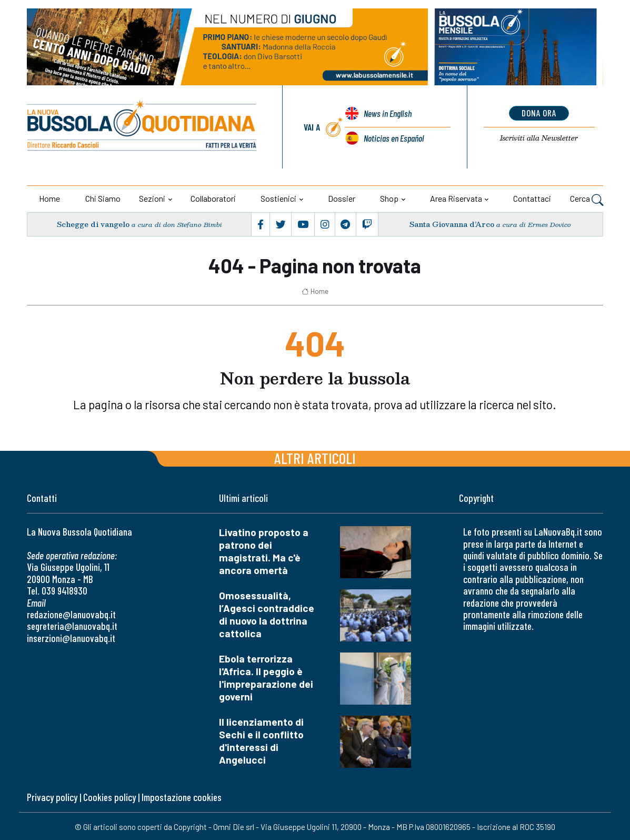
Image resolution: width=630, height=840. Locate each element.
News (387, 114)
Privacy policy (52, 797)
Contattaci (532, 198)
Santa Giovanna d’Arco (452, 225)
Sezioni (152, 198)
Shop (389, 198)
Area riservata (456, 198)
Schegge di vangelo (93, 225)
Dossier (342, 198)
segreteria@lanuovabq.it (72, 626)
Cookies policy (109, 797)
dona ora (539, 113)
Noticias (393, 138)
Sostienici (278, 198)
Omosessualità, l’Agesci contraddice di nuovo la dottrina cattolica (267, 614)
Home (49, 198)
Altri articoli (315, 458)
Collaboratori (213, 198)
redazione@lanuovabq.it (71, 614)
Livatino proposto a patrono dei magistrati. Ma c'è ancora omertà (264, 551)
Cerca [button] (587, 200)
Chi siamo (103, 198)
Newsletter (539, 138)
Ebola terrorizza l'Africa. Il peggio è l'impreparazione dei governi (266, 678)
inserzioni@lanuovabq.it (71, 638)
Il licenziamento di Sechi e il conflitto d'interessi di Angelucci (261, 741)
